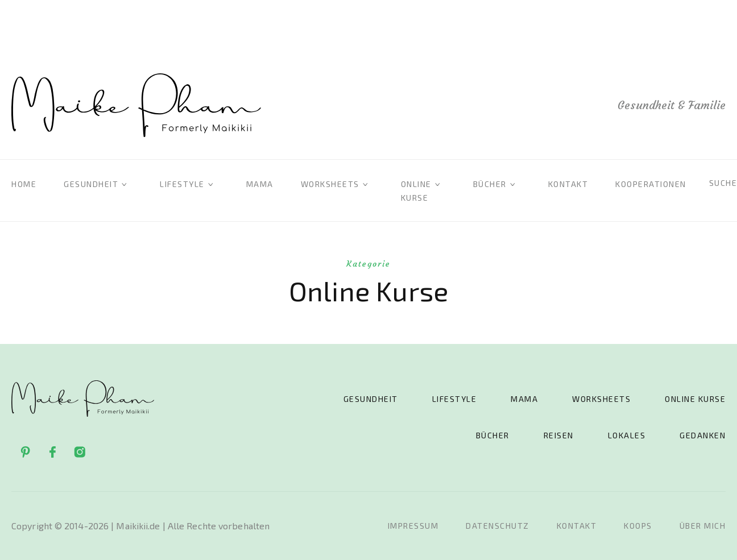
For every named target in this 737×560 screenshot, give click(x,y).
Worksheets (330, 184)
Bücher (490, 184)
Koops (638, 526)
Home (24, 184)
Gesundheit (91, 184)
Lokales (627, 435)
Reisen (559, 435)
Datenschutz (498, 526)
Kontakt (568, 184)
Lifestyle (182, 184)
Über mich (703, 526)
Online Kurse (695, 399)
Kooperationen (651, 184)
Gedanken (703, 435)
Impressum (413, 526)
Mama (260, 184)
